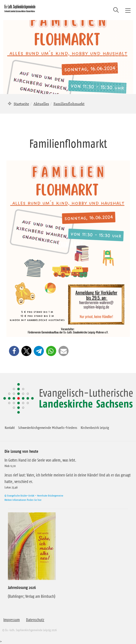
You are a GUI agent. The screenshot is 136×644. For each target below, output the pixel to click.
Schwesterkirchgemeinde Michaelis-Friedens (48, 428)
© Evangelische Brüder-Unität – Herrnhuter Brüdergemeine (34, 496)
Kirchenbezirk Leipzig (95, 428)
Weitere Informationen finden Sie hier (23, 500)
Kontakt (10, 428)
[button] (14, 351)
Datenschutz (35, 620)
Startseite (21, 104)
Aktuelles (41, 104)
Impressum (12, 620)
